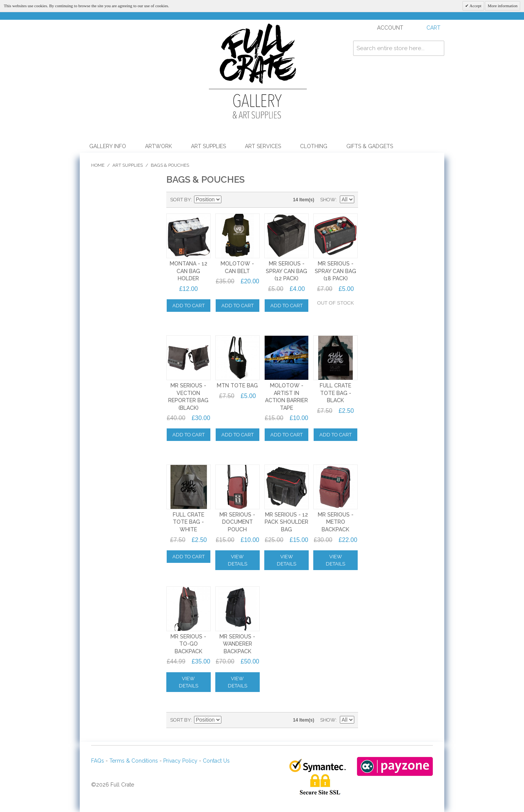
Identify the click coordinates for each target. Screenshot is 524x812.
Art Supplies (208, 146)
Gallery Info (108, 146)
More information (503, 6)
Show (328, 200)
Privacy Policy (180, 761)
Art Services (263, 146)
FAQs (98, 761)
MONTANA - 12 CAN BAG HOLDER (189, 271)
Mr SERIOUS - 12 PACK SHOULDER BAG (286, 522)
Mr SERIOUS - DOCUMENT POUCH (237, 522)
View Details (238, 560)
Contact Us (216, 761)
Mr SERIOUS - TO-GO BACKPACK (188, 644)
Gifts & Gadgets (370, 146)
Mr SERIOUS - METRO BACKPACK (336, 522)
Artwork (159, 146)
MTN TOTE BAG (237, 385)
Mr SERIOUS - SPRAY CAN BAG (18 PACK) (335, 271)
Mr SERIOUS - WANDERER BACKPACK (237, 644)
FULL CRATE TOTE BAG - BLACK (335, 393)
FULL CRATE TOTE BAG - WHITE (189, 522)
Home (98, 165)
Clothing (314, 146)
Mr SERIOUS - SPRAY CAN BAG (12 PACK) (286, 271)
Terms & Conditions (134, 761)
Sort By (181, 200)
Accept (475, 6)
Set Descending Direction (228, 200)
